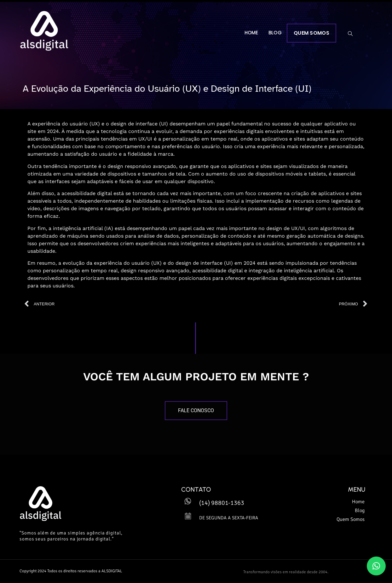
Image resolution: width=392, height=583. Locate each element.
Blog (275, 33)
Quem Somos (311, 33)
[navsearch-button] (350, 34)
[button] (376, 566)
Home (251, 33)
